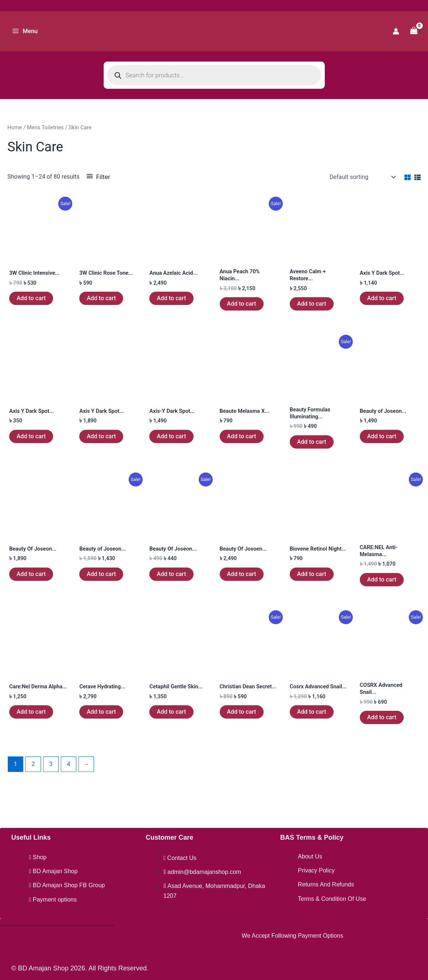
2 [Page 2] (33, 772)
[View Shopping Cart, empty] (414, 31)
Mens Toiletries (45, 127)
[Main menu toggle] (25, 31)
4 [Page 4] (68, 772)
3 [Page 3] (51, 772)
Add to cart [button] (31, 299)
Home (15, 127)
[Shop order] (362, 177)
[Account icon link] (396, 31)
